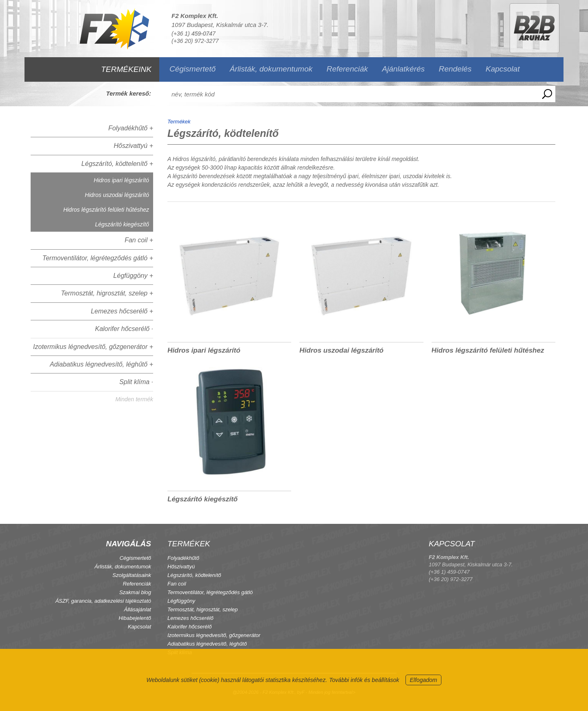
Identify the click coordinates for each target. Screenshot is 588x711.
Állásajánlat (138, 609)
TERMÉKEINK (126, 69)
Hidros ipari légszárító (121, 180)
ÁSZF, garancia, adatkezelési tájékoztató (103, 601)
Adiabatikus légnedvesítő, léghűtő (207, 644)
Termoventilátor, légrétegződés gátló (210, 592)
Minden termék (134, 399)
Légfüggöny (181, 601)
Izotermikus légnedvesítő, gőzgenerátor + (93, 347)
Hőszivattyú (181, 567)
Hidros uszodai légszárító (117, 195)
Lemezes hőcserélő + (122, 311)
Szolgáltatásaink (132, 575)
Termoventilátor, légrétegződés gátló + (98, 258)
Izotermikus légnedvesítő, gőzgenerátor (214, 635)
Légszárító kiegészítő (122, 224)
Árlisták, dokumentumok (271, 69)
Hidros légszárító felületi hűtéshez (106, 210)
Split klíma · (136, 382)
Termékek (179, 122)
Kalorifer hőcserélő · (124, 329)
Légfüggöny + (133, 276)
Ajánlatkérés (404, 69)
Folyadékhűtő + (131, 128)
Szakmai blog (135, 592)
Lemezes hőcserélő (190, 618)
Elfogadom (424, 680)
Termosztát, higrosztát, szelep (203, 609)
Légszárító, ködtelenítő (194, 575)
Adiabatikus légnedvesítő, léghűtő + (101, 364)
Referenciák (347, 69)
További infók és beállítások (364, 680)
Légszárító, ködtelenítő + (117, 164)
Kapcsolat (502, 69)
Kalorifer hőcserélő (189, 627)
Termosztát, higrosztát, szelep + (107, 293)
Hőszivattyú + (134, 146)
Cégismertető (193, 69)
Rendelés (455, 69)
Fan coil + (139, 240)
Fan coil (177, 584)
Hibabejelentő (135, 618)
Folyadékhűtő (183, 558)
